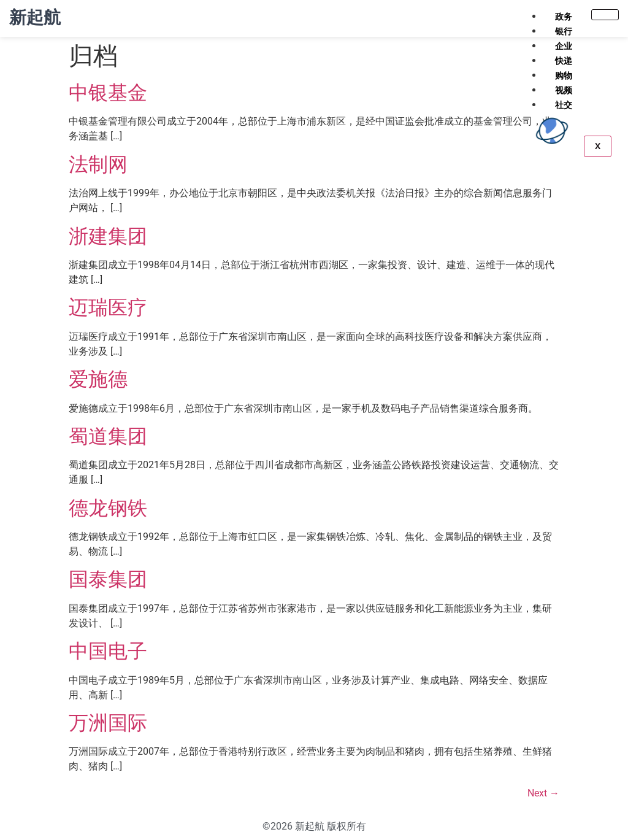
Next (543, 793)
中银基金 (108, 93)
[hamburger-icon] (605, 15)
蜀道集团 (108, 436)
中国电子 (108, 651)
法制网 (98, 164)
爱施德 (98, 379)
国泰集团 (108, 579)
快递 (564, 61)
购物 (564, 75)
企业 (564, 46)
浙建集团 (108, 236)
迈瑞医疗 (108, 307)
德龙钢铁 (108, 508)
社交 (564, 105)
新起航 (35, 17)
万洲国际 (108, 723)
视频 (564, 90)
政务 (564, 17)
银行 (564, 31)
